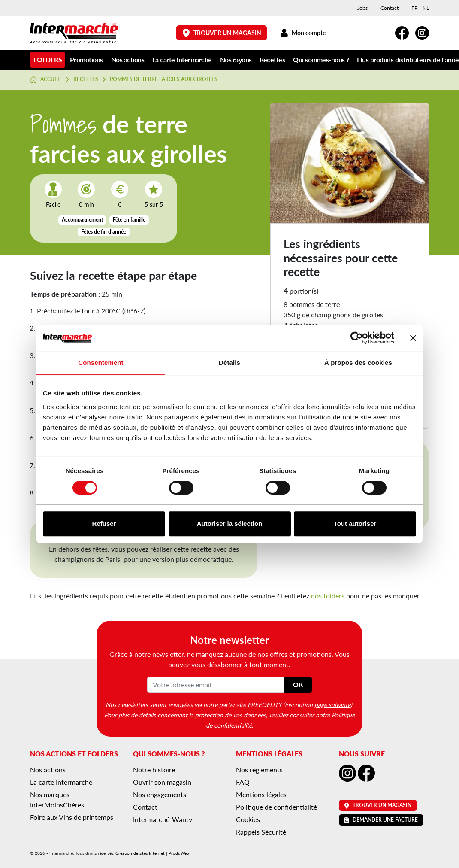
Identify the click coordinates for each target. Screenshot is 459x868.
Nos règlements (259, 769)
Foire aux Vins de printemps (72, 817)
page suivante (332, 704)
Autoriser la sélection (230, 524)
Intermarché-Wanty (163, 819)
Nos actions (128, 59)
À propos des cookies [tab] (358, 363)
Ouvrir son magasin (162, 782)
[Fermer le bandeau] (413, 338)
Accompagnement (82, 220)
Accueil (46, 79)
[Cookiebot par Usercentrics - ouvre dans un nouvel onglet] (357, 338)
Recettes (272, 59)
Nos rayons (236, 59)
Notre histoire (154, 769)
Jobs (362, 8)
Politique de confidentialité (276, 807)
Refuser (104, 524)
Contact (390, 8)
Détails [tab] (229, 363)
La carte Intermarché (182, 59)
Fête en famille (129, 220)
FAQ (243, 782)
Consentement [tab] (101, 363)
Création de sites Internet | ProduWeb (152, 853)
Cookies (248, 819)
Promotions (86, 59)
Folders (48, 59)
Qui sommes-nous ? (321, 59)
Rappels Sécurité (261, 832)
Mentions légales (261, 794)
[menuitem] (415, 8)
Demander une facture (381, 820)
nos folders (328, 596)
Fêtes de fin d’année (104, 232)
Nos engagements (160, 794)
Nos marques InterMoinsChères (57, 800)
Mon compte (303, 33)
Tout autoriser (355, 524)
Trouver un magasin (222, 33)
